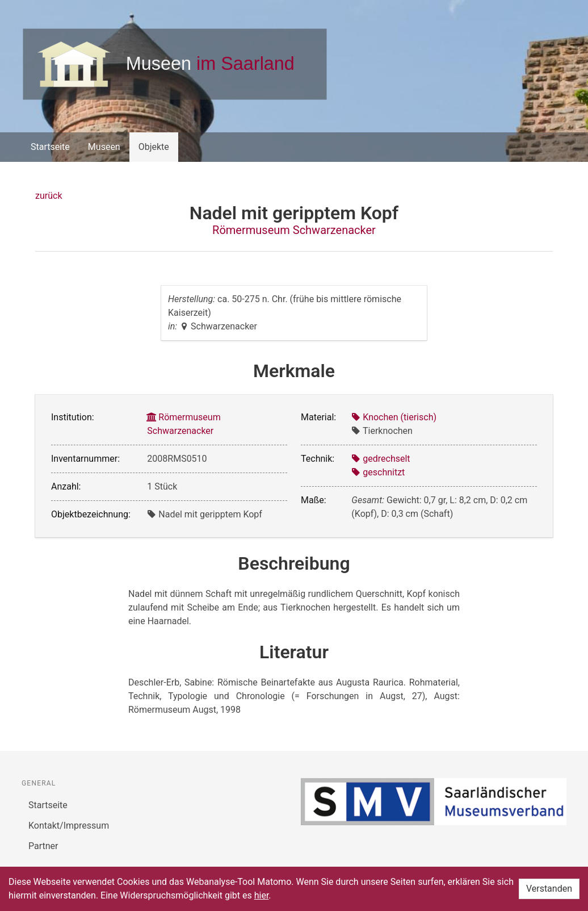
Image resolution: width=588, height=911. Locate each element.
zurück (49, 196)
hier (262, 895)
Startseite (50, 147)
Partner (43, 846)
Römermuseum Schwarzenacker (294, 230)
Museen (104, 147)
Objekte (154, 147)
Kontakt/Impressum (69, 826)
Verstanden (549, 889)
